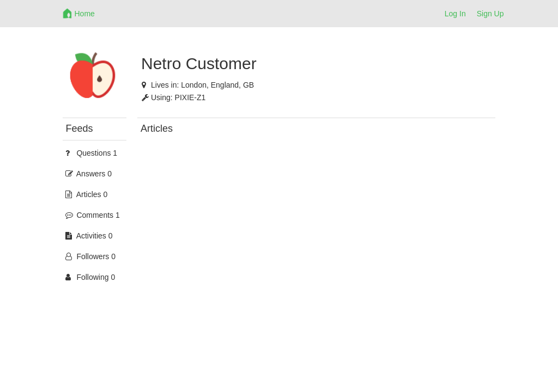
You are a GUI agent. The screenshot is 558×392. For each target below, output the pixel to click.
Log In (455, 14)
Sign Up (490, 14)
